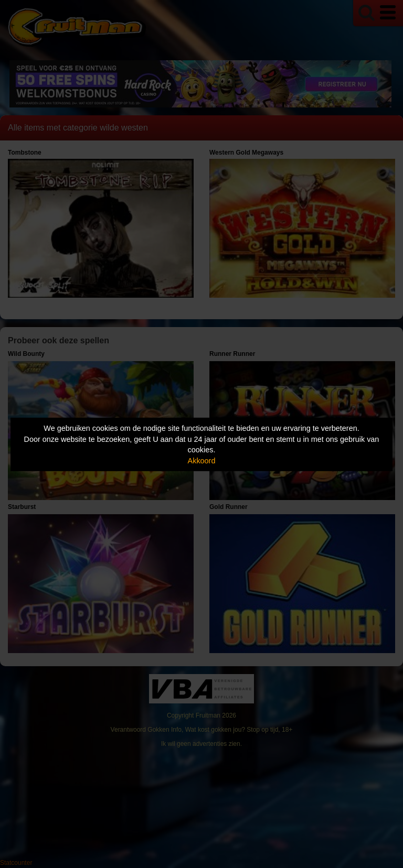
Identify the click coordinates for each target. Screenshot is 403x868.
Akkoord (202, 461)
